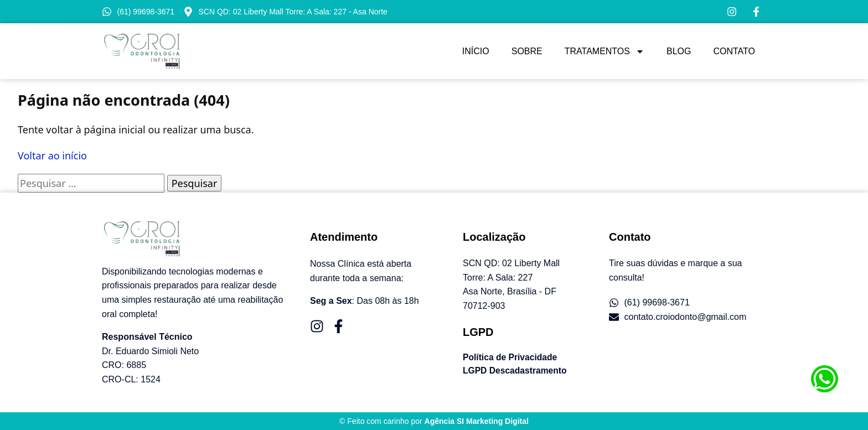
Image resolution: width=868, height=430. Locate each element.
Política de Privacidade (511, 357)
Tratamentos (604, 51)
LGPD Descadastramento (516, 371)
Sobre (527, 51)
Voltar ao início (52, 156)
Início (476, 51)
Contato (734, 51)
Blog (679, 51)
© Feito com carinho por (434, 421)
